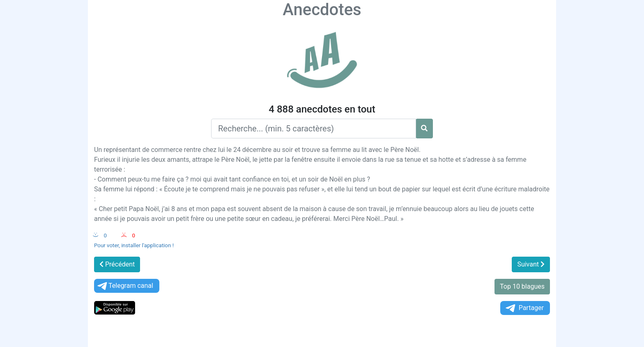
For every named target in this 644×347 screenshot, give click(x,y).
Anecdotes (322, 10)
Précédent (117, 264)
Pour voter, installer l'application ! (134, 245)
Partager (524, 308)
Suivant (531, 264)
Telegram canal (125, 286)
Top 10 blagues (522, 286)
